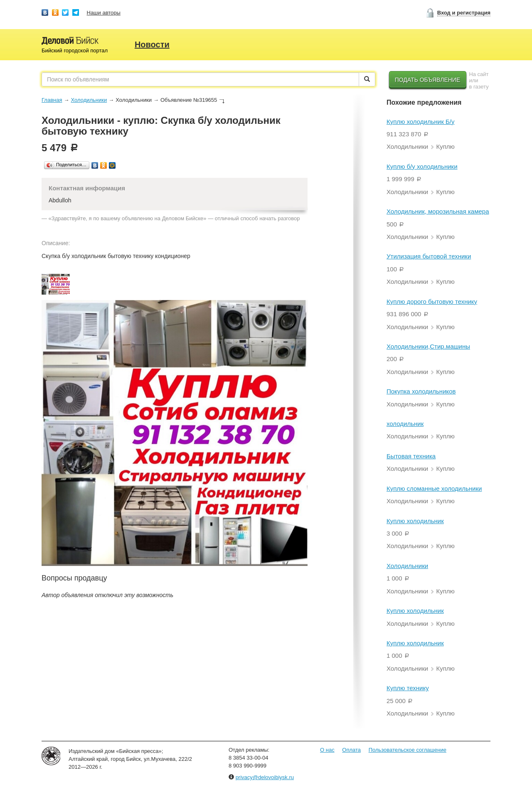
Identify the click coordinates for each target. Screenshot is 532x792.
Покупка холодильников (421, 391)
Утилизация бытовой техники (429, 256)
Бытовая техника (411, 456)
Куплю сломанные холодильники (434, 488)
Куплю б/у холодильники (422, 166)
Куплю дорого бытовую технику (432, 301)
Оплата (351, 750)
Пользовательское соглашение (408, 750)
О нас (327, 750)
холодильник (405, 424)
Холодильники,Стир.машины (428, 346)
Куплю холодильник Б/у (420, 122)
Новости (152, 44)
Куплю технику (408, 688)
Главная (52, 100)
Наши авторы (104, 13)
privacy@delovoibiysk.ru (265, 777)
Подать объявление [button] (428, 80)
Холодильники (89, 100)
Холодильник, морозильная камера (438, 211)
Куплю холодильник (415, 521)
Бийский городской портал (75, 50)
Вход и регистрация (464, 13)
